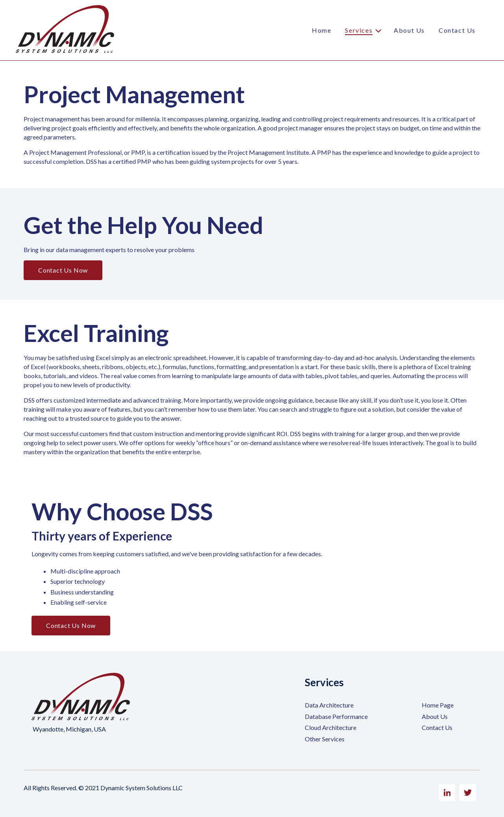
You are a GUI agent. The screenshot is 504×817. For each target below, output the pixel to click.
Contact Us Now (63, 270)
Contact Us (457, 30)
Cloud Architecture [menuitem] (331, 727)
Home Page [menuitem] (438, 705)
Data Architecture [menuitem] (329, 705)
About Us (409, 30)
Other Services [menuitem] (325, 739)
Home (321, 30)
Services (359, 30)
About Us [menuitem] (435, 716)
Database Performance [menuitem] (336, 716)
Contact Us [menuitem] (437, 727)
